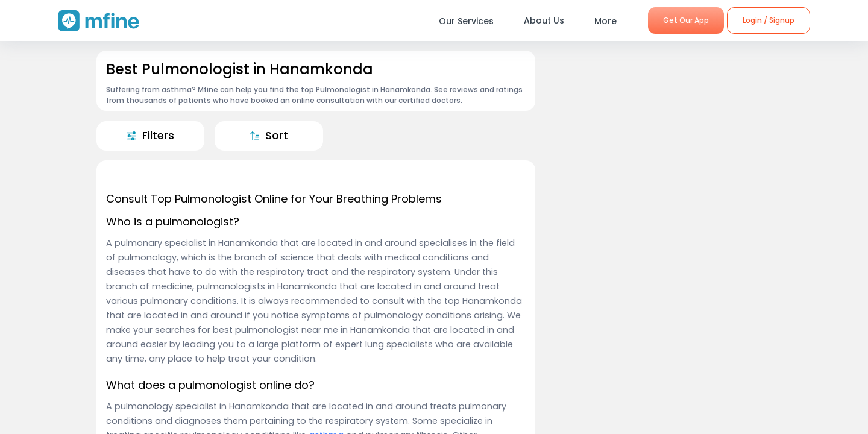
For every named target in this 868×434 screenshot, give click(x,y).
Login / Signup (769, 20)
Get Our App (686, 20)
